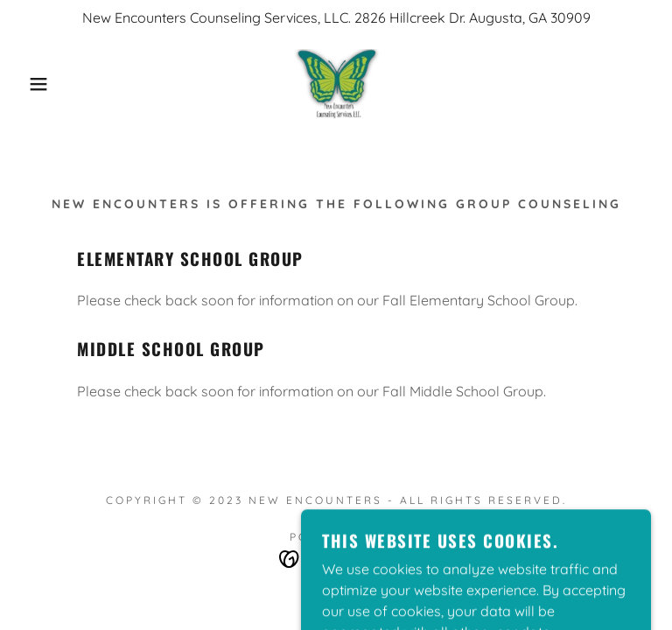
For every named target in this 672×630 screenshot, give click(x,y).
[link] (336, 84)
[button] (34, 84)
